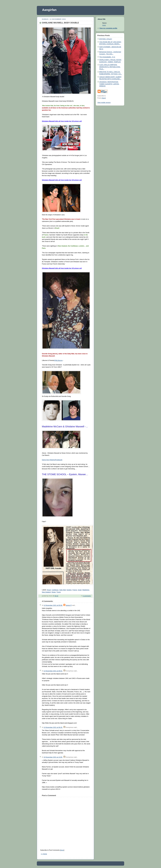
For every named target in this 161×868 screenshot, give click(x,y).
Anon (104, 25)
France (75, 590)
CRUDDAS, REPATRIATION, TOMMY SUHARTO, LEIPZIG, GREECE (109, 84)
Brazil (49, 590)
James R (69, 605)
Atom (62, 850)
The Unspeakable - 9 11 (107, 57)
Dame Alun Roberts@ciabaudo (52, 460)
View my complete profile (108, 28)
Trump (59, 592)
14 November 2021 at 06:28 (53, 727)
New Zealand (46, 592)
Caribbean (55, 590)
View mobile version (104, 103)
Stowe (54, 592)
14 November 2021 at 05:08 (53, 605)
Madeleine (86, 590)
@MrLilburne (58, 360)
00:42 (56, 596)
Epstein (69, 590)
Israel (80, 590)
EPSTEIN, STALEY (106, 39)
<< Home (44, 854)
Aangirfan (49, 10)
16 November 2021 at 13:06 (53, 757)
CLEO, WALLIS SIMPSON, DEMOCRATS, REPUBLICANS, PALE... (110, 67)
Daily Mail (63, 590)
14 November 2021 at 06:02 (53, 671)
